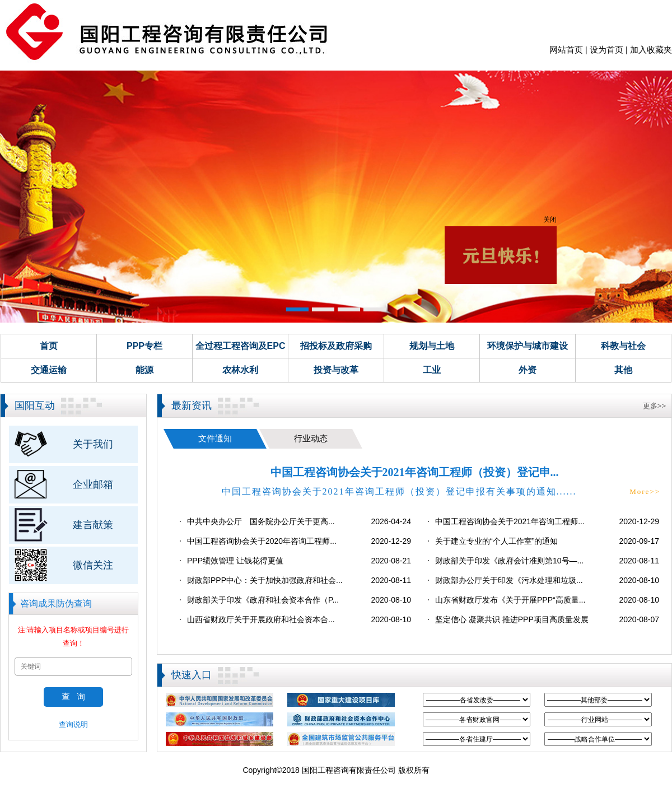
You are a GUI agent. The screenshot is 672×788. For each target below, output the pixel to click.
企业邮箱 (93, 484)
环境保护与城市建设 (528, 346)
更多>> (654, 406)
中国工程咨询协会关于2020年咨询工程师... (262, 541)
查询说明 (73, 724)
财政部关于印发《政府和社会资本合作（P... (263, 600)
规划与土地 (432, 346)
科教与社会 (623, 346)
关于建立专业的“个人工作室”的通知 (496, 541)
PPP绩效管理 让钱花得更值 (235, 561)
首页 (49, 346)
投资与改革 (336, 370)
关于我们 (93, 444)
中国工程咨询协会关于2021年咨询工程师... (510, 521)
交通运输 (49, 370)
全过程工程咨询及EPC (241, 346)
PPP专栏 (144, 346)
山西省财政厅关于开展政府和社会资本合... (261, 619)
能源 (144, 370)
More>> (645, 491)
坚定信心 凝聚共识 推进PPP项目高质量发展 (512, 619)
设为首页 (606, 50)
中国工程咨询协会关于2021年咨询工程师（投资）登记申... (415, 472)
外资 (528, 370)
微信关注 (93, 565)
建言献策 (93, 525)
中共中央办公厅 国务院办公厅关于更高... (261, 521)
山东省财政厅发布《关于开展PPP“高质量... (510, 600)
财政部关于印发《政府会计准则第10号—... (509, 561)
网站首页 (566, 50)
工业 (432, 370)
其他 (623, 370)
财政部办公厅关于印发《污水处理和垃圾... (509, 580)
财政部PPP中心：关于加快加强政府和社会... (265, 580)
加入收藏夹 (651, 50)
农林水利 (240, 370)
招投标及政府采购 (336, 346)
